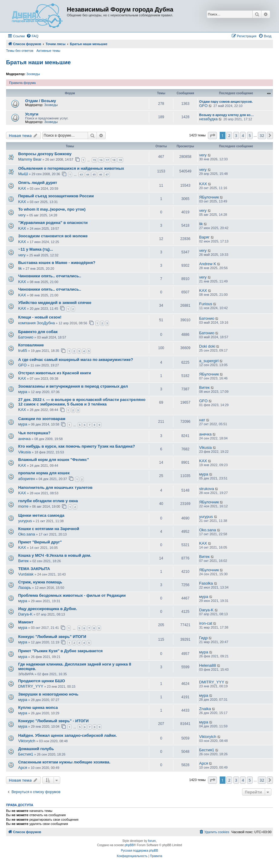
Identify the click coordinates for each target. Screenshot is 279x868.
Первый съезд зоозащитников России (56, 196)
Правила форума (22, 83)
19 (120, 160)
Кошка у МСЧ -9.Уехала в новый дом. (55, 555)
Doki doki (207, 346)
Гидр (203, 638)
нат (202, 420)
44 (88, 174)
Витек (204, 387)
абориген (26, 479)
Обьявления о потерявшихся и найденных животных (71, 168)
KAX (22, 188)
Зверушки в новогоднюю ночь (48, 694)
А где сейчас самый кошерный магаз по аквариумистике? (76, 360)
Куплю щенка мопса (38, 708)
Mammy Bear (30, 159)
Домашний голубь (36, 749)
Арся (23, 768)
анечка (24, 439)
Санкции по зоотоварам (42, 419)
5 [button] (250, 135)
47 (107, 174)
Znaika (205, 709)
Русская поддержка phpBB (139, 851)
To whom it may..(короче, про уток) (52, 209)
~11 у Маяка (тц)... (36, 249)
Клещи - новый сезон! (40, 317)
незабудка (208, 119)
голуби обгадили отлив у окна (48, 501)
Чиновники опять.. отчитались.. (50, 276)
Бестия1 (26, 754)
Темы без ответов (20, 51)
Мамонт (26, 622)
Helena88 (208, 665)
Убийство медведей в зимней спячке (55, 303)
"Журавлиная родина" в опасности (53, 223)
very (203, 155)
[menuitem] (32, 36)
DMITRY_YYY (31, 686)
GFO (203, 106)
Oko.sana (27, 534)
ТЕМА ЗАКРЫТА (34, 569)
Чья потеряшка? (34, 433)
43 (81, 174)
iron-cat (206, 623)
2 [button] (229, 135)
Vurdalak (26, 574)
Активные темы (48, 51)
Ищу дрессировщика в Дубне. (48, 609)
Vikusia (25, 452)
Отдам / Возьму (41, 101)
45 (94, 174)
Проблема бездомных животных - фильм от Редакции (72, 595)
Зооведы (33, 74)
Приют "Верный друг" (40, 542)
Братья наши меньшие (38, 62)
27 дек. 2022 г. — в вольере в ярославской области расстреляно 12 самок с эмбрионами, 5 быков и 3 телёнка (82, 402)
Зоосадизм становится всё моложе (53, 236)
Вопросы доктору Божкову (45, 154)
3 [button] (236, 135)
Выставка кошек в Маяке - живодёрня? (57, 263)
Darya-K (25, 614)
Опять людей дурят (38, 183)
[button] (212, 135)
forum (152, 841)
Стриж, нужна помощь (40, 582)
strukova (207, 489)
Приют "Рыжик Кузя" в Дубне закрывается (60, 651)
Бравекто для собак (38, 332)
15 (94, 160)
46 (100, 174)
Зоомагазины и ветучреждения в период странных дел (73, 386)
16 (101, 160)
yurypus (25, 521)
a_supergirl (209, 361)
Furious (206, 304)
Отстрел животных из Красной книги (55, 373)
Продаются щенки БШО (42, 681)
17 (107, 160)
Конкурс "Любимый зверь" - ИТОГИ (53, 721)
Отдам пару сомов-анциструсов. (226, 102)
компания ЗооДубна (36, 323)
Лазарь (25, 588)
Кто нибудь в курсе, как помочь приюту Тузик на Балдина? (77, 446)
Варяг (204, 237)
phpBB (129, 845)
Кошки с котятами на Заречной (49, 529)
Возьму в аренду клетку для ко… (226, 115)
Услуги (32, 114)
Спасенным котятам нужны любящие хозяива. (64, 762)
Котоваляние (31, 345)
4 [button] (243, 135)
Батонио (207, 318)
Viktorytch (27, 741)
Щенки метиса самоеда (41, 515)
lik (201, 224)
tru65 (23, 351)
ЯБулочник (209, 197)
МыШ (23, 174)
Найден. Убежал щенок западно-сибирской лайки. (67, 735)
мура (23, 392)
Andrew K (208, 264)
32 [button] (262, 135)
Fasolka (206, 583)
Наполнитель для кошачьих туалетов (55, 487)
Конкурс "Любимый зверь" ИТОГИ (52, 637)
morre (23, 506)
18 (114, 160)
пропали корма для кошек (44, 473)
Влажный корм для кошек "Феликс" (54, 460)
